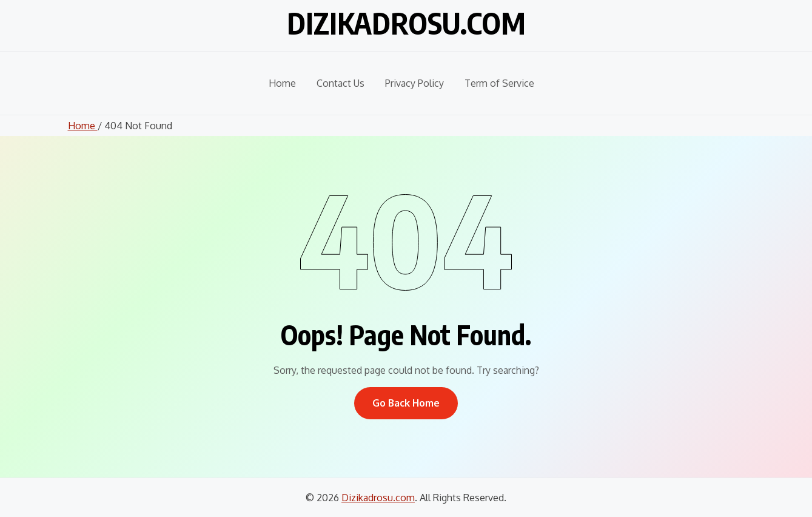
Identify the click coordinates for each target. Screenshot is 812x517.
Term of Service (499, 83)
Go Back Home (406, 403)
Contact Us (341, 83)
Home (282, 83)
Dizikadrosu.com (406, 23)
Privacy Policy (414, 83)
